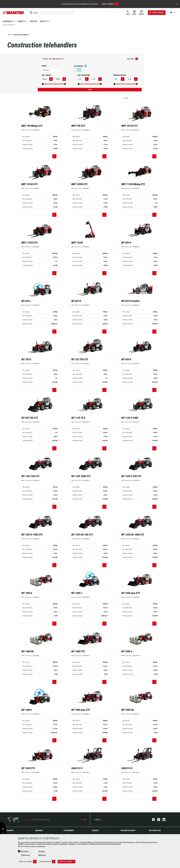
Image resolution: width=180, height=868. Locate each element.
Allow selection (47, 862)
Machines (39, 830)
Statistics (42, 852)
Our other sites (155, 830)
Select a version (110, 4)
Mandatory (25, 852)
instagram (158, 820)
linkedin (163, 820)
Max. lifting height (27, 141)
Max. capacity (26, 137)
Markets (10, 830)
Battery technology (27, 324)
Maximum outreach (28, 145)
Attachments (69, 830)
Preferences (25, 855)
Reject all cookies (28, 862)
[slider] (43, 84)
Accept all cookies (67, 862)
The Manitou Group (128, 830)
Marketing (42, 855)
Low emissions (78, 70)
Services (95, 830)
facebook (152, 820)
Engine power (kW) (28, 149)
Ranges (44, 66)
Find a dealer (156, 13)
